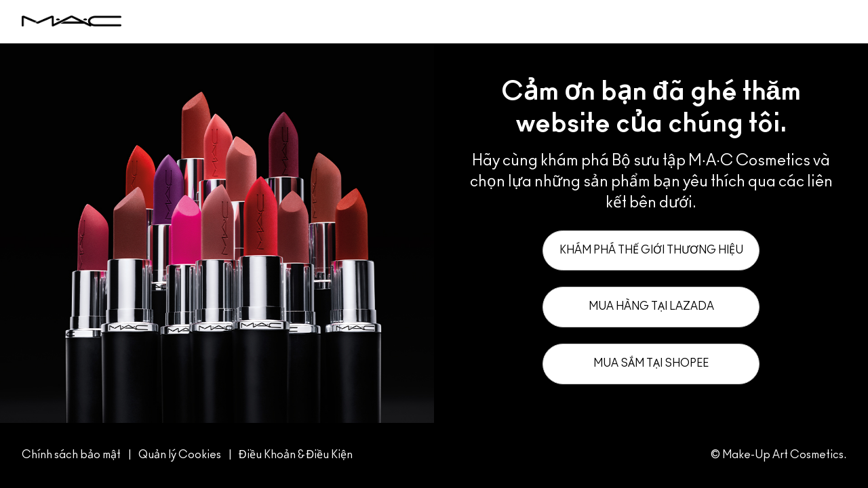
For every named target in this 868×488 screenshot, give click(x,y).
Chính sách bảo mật (71, 455)
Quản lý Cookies (181, 455)
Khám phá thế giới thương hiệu (651, 250)
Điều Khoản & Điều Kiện (296, 455)
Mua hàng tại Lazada (651, 306)
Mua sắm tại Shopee (651, 363)
